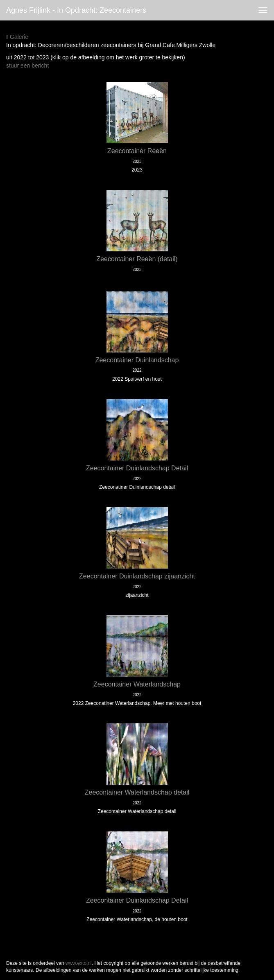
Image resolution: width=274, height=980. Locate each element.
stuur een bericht (27, 65)
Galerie (17, 37)
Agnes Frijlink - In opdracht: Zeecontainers (76, 10)
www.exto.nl (79, 963)
